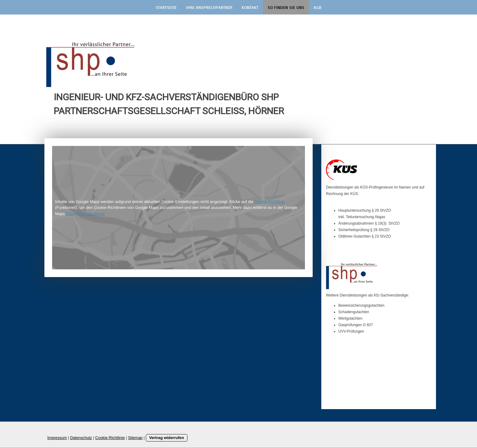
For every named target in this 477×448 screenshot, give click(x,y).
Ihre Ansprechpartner (209, 7)
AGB (317, 7)
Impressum (57, 438)
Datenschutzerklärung (85, 214)
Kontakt (250, 7)
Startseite (166, 7)
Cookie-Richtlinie (269, 202)
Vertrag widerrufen (167, 438)
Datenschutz (81, 438)
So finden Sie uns (286, 7)
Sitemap (135, 438)
